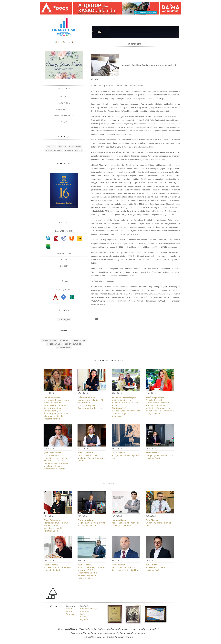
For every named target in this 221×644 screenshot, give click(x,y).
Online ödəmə (50, 340)
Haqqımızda (64, 103)
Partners (70, 611)
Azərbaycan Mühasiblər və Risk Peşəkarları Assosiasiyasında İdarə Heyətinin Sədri (56, 525)
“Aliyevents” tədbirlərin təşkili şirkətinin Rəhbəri (57, 567)
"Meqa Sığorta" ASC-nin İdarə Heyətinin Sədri (160, 455)
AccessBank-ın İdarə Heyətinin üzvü (155, 567)
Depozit (64, 266)
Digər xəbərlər (54, 150)
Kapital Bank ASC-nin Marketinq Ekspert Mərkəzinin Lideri (92, 457)
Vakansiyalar (64, 348)
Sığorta (62, 146)
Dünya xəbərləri (74, 150)
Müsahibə (65, 340)
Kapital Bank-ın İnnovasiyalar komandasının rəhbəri (125, 523)
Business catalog (88, 609)
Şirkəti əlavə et (73, 344)
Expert (83, 614)
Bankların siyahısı (64, 231)
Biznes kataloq (64, 109)
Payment (84, 619)
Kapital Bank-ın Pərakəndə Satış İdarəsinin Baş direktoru (125, 567)
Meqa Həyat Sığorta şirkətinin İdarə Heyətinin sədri (91, 523)
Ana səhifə (64, 97)
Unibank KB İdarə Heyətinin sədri (158, 523)
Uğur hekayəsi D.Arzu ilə (64, 116)
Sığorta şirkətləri (64, 290)
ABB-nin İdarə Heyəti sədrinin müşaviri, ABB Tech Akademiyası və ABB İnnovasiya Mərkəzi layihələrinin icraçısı (91, 571)
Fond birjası (64, 320)
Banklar (51, 146)
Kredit (64, 260)
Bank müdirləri (64, 253)
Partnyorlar (79, 340)
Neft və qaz (75, 146)
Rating (83, 617)
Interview (85, 611)
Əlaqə (64, 122)
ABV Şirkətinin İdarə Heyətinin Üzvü (126, 455)
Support (70, 614)
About (69, 609)
